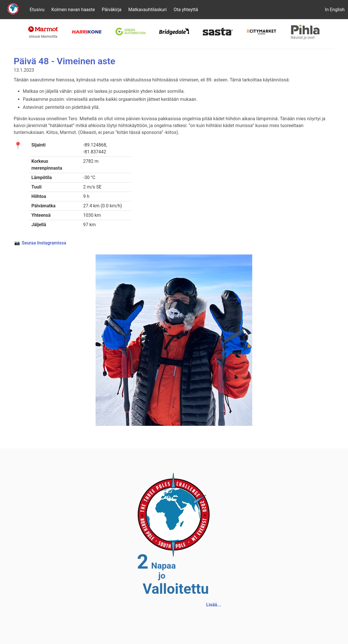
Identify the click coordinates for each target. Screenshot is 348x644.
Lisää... (214, 605)
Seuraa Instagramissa (44, 243)
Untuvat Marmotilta (43, 37)
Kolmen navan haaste (73, 10)
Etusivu (37, 10)
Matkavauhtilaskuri (148, 10)
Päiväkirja (112, 10)
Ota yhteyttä (186, 10)
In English (335, 10)
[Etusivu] (13, 10)
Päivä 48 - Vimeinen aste (64, 61)
